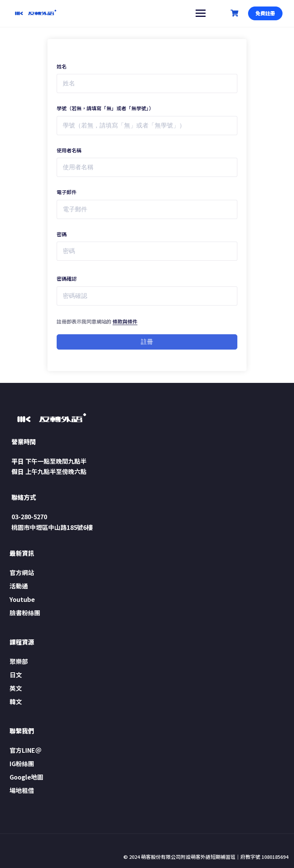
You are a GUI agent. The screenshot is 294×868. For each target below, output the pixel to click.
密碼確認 (67, 279)
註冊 (147, 342)
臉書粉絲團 (25, 613)
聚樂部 (19, 661)
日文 (16, 675)
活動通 (19, 586)
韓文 (16, 701)
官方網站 (22, 572)
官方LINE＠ (25, 750)
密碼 (62, 234)
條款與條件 (125, 321)
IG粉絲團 (22, 763)
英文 (16, 688)
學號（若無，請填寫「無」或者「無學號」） (105, 108)
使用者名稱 (69, 150)
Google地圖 (26, 777)
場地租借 (22, 790)
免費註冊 (265, 13)
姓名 (62, 66)
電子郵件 (67, 192)
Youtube (22, 599)
